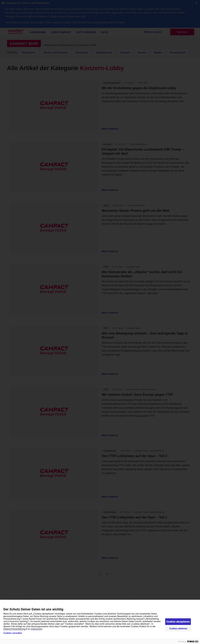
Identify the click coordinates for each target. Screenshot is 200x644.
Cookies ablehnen (178, 629)
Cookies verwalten (13, 633)
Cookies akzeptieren (178, 622)
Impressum (37, 629)
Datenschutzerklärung (14, 629)
